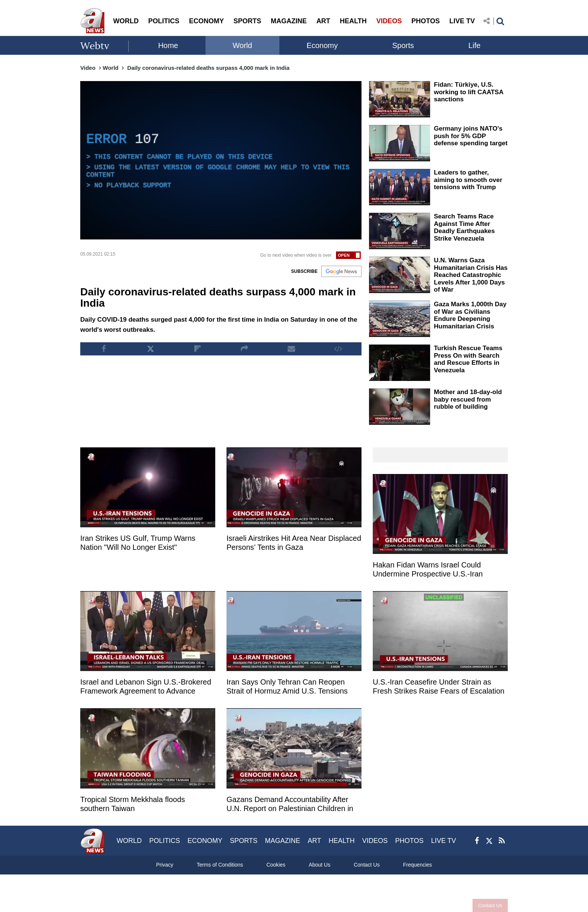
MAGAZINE (289, 21)
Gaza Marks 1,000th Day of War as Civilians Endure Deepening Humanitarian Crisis (470, 315)
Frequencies (418, 865)
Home (168, 45)
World (242, 45)
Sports (403, 45)
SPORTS (247, 21)
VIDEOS (389, 21)
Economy (322, 45)
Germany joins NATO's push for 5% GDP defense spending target (471, 136)
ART (323, 21)
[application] (221, 160)
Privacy (165, 865)
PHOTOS (426, 21)
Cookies (276, 865)
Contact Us (490, 905)
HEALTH (353, 21)
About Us (319, 865)
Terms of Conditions (220, 865)
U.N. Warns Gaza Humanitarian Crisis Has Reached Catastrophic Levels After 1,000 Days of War (471, 275)
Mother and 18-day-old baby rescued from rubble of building (468, 399)
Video (88, 68)
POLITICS (164, 21)
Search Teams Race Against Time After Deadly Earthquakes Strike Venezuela (464, 227)
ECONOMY (206, 21)
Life (474, 45)
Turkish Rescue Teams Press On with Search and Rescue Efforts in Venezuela (468, 359)
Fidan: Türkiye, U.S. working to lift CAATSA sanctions (469, 92)
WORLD (126, 21)
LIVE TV (462, 21)
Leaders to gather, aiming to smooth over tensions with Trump (468, 180)
